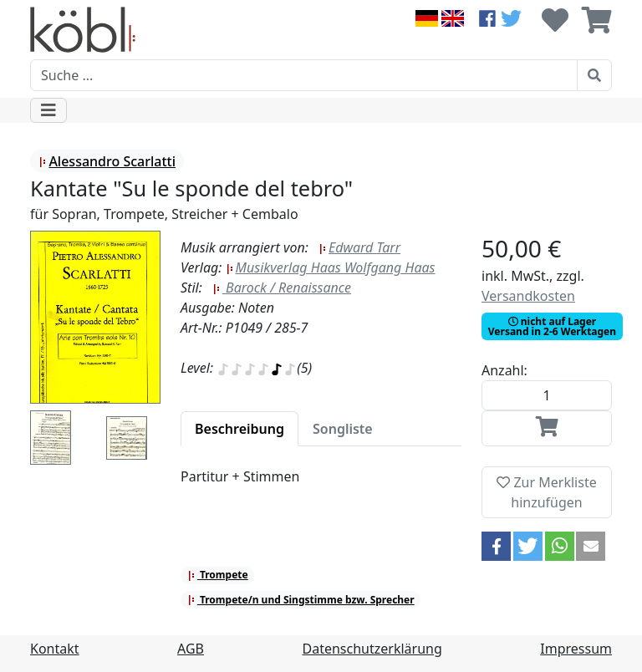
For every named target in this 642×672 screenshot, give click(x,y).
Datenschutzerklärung (372, 649)
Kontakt (55, 649)
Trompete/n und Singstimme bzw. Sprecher (301, 600)
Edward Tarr (359, 247)
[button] (496, 546)
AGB (191, 649)
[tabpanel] (321, 486)
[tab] (239, 429)
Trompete (218, 575)
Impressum (576, 649)
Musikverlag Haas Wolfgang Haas (331, 267)
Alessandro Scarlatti (107, 161)
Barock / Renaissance (282, 288)
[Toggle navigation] (48, 110)
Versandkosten (528, 296)
